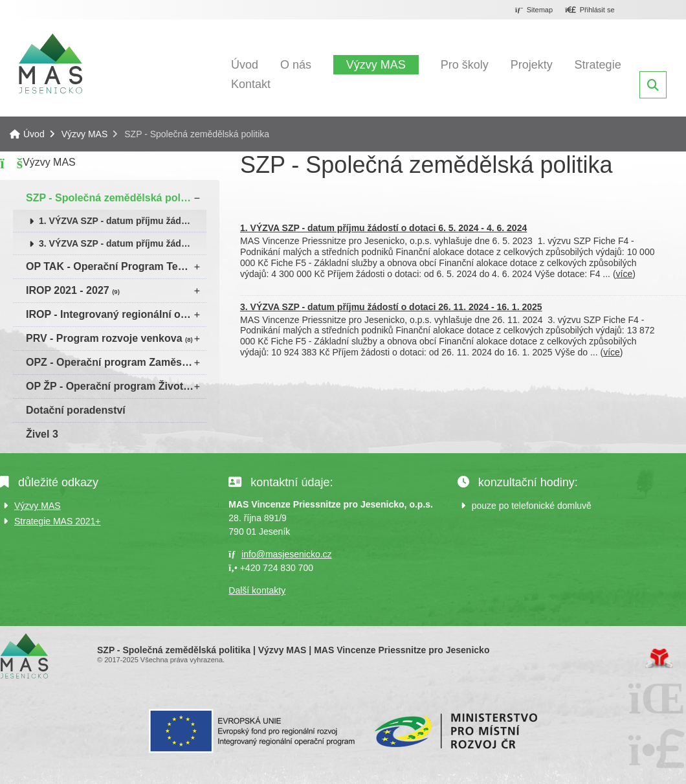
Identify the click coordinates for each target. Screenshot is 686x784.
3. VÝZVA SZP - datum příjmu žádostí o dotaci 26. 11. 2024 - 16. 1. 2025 (123, 243)
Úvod (50, 63)
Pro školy (465, 65)
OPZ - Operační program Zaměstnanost (116, 362)
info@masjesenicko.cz (287, 554)
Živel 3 (42, 434)
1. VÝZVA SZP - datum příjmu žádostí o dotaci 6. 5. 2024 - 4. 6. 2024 (123, 221)
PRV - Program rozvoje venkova (109, 338)
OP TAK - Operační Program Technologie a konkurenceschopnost (116, 266)
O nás (296, 65)
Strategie (598, 65)
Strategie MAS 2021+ (57, 521)
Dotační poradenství (76, 410)
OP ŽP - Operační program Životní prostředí (116, 386)
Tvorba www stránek (659, 658)
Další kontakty (257, 590)
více (625, 274)
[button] (590, 10)
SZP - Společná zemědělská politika (116, 198)
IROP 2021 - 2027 (73, 290)
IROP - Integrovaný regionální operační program (116, 314)
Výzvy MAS (376, 65)
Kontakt (251, 84)
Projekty (532, 65)
